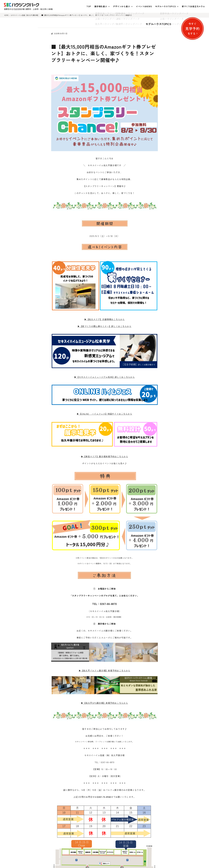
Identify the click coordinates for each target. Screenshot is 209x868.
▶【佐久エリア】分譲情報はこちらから (104, 319)
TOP (89, 6)
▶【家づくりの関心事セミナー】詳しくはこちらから (104, 326)
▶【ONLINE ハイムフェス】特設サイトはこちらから (104, 414)
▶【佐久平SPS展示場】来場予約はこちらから (104, 703)
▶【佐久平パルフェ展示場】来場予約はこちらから (104, 670)
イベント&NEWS (144, 6)
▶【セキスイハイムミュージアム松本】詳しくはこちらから (104, 377)
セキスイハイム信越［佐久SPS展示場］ (25, 15)
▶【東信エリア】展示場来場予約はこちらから (105, 456)
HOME (6, 15)
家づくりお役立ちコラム (193, 6)
